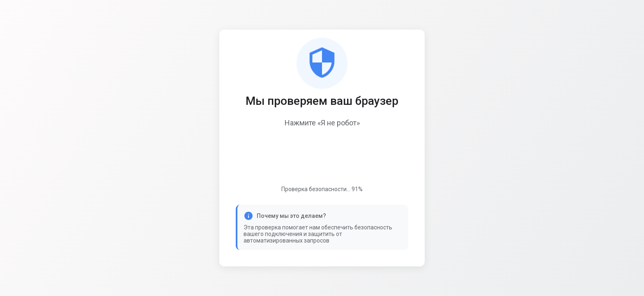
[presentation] (322, 157)
